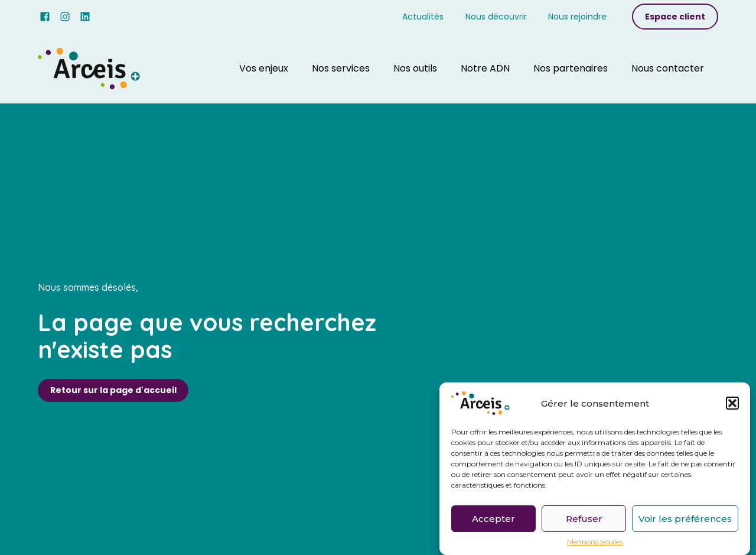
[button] (732, 403)
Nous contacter (668, 68)
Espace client (675, 17)
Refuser (584, 519)
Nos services (341, 68)
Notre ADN (485, 68)
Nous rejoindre (577, 17)
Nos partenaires (571, 68)
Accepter (493, 519)
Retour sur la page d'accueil (113, 390)
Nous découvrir (496, 17)
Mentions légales (595, 542)
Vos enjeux (264, 68)
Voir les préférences (685, 519)
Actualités (423, 17)
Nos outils (415, 68)
